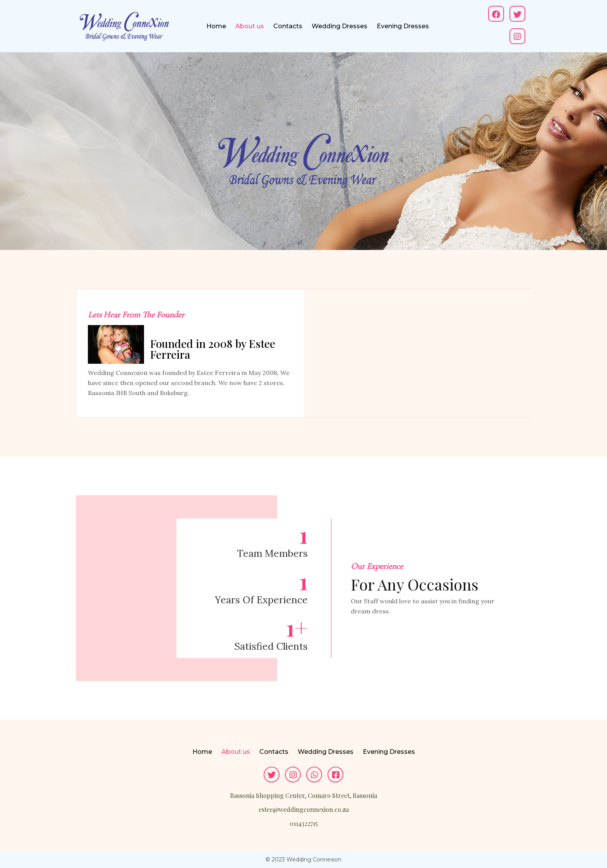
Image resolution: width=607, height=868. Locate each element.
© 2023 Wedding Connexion (303, 859)
